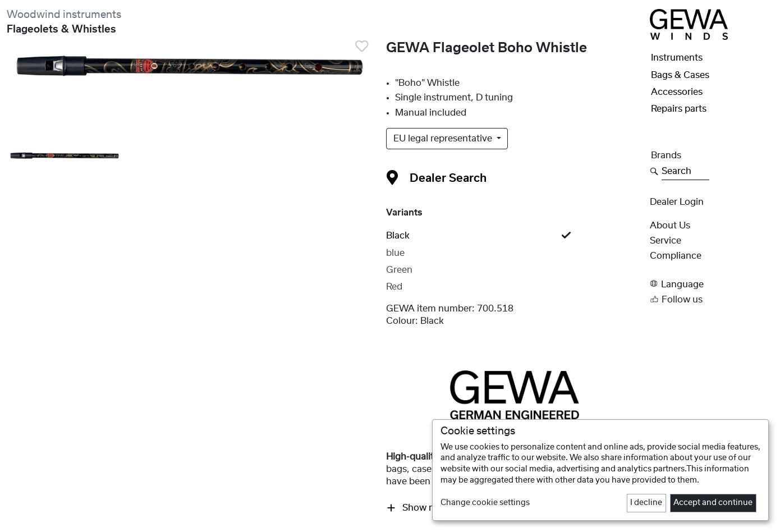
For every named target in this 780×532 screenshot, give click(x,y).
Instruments (677, 58)
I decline (646, 503)
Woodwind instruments (64, 15)
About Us (670, 226)
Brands (666, 155)
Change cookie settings (485, 503)
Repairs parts (679, 109)
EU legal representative (444, 139)
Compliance (676, 256)
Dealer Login (677, 202)
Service (666, 241)
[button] (712, 284)
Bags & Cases (680, 75)
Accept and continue (713, 503)
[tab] (515, 236)
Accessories (677, 92)
